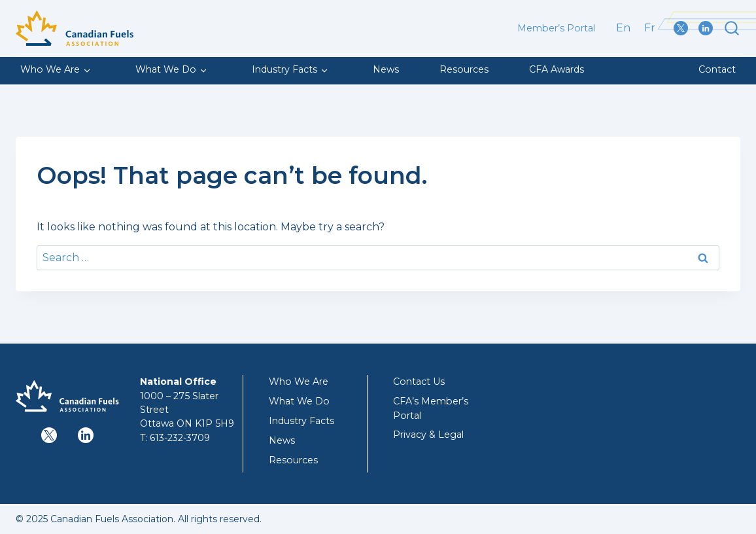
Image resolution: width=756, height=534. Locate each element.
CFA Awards (557, 69)
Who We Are (299, 382)
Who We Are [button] (50, 69)
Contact (717, 69)
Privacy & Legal (428, 435)
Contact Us (419, 382)
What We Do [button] (166, 69)
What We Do (299, 401)
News (386, 69)
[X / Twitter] (683, 28)
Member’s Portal (556, 28)
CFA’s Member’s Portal (431, 408)
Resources (464, 69)
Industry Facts (301, 421)
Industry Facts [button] (284, 69)
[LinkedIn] (708, 28)
